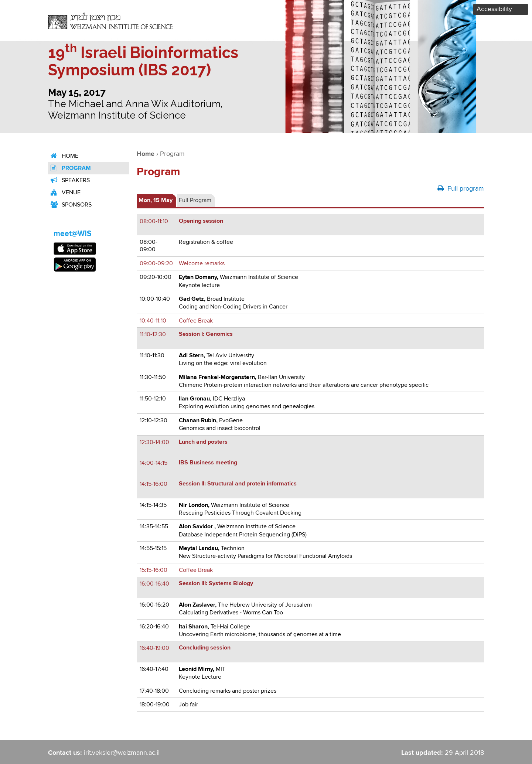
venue (64, 193)
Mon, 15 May (156, 200)
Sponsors (70, 205)
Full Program (195, 200)
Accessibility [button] (494, 9)
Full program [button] (461, 188)
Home (63, 156)
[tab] (156, 200)
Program (69, 168)
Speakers (69, 180)
